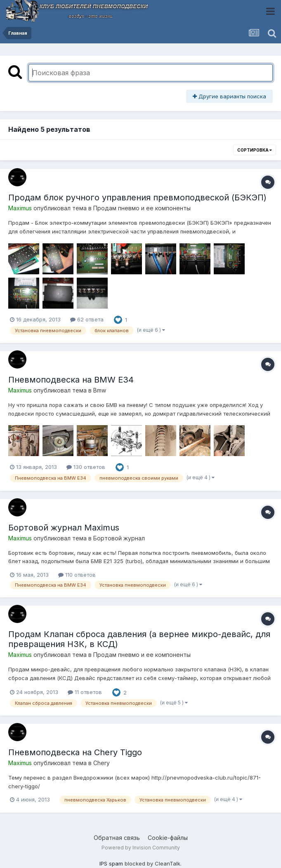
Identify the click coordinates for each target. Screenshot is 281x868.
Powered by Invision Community (141, 848)
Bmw (100, 390)
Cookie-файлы (168, 838)
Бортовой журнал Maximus (64, 528)
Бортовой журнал (119, 538)
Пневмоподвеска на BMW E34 (71, 380)
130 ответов (86, 467)
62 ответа (87, 319)
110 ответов (77, 575)
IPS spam (111, 863)
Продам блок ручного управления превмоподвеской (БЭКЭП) (137, 197)
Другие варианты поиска (229, 96)
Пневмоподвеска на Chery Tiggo (75, 752)
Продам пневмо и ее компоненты (142, 208)
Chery (102, 763)
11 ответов (85, 692)
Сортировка (255, 150)
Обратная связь (117, 838)
